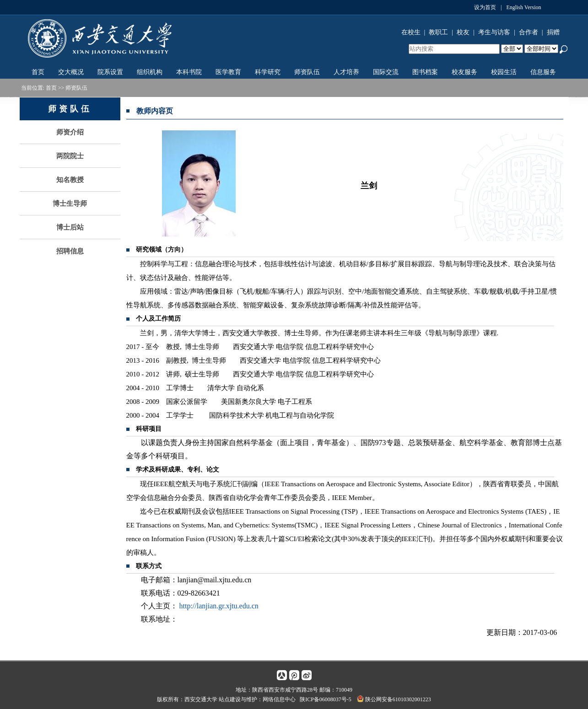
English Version (523, 7)
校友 (463, 32)
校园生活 (504, 72)
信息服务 (543, 72)
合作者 (529, 32)
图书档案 (425, 72)
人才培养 (346, 72)
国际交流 (386, 72)
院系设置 (110, 72)
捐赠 (553, 32)
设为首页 (485, 7)
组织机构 (150, 72)
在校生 (411, 32)
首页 (38, 72)
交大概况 (71, 72)
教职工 (438, 32)
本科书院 (189, 72)
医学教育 (228, 72)
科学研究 (268, 72)
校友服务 (464, 72)
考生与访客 (494, 32)
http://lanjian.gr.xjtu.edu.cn (219, 606)
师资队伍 (307, 72)
